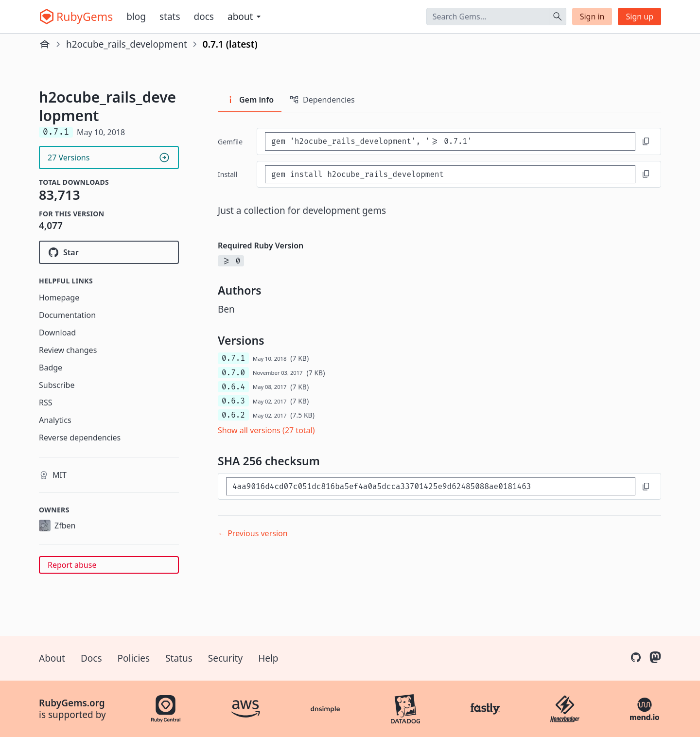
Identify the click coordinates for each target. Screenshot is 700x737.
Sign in (592, 17)
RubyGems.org (72, 703)
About (52, 658)
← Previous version (253, 533)
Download (57, 333)
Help (268, 658)
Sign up (639, 17)
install (227, 174)
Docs (204, 17)
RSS (46, 403)
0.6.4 (233, 387)
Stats (170, 17)
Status (179, 658)
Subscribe (57, 385)
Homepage (59, 298)
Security (225, 658)
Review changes (68, 350)
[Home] (45, 44)
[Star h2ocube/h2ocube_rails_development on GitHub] (109, 252)
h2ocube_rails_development (127, 44)
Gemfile (230, 142)
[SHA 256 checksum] (431, 486)
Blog (136, 17)
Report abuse (72, 565)
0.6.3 (233, 401)
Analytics (55, 420)
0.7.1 (233, 358)
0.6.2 (233, 415)
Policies (134, 658)
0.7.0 (233, 373)
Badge (51, 368)
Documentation (67, 315)
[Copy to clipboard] (646, 141)
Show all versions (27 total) (266, 430)
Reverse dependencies (80, 438)
